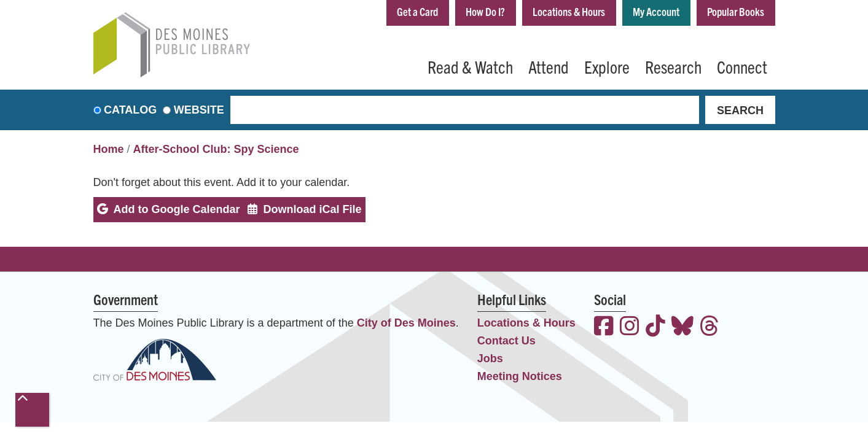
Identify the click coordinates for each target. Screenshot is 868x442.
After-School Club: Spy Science (216, 149)
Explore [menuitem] (607, 66)
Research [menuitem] (673, 66)
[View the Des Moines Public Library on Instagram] (630, 328)
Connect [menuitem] (742, 66)
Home (109, 149)
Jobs (490, 359)
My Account (656, 11)
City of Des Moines (406, 323)
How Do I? (485, 11)
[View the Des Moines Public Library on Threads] (710, 328)
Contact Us (506, 341)
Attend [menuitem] (549, 66)
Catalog (130, 110)
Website (199, 110)
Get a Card (417, 11)
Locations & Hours (569, 11)
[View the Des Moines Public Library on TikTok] (655, 328)
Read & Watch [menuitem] (470, 66)
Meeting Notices (520, 376)
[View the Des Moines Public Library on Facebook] (604, 328)
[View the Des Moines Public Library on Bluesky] (682, 328)
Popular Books (736, 11)
